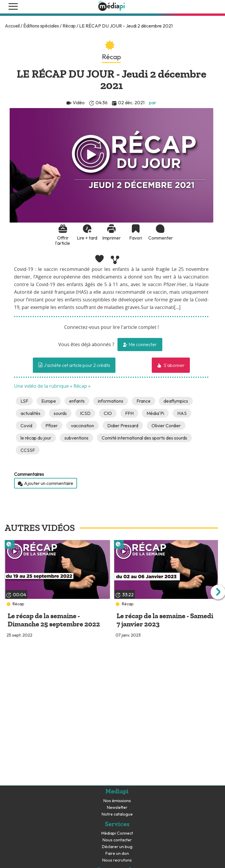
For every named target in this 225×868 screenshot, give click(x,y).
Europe (49, 401)
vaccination (82, 426)
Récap (69, 26)
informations (111, 401)
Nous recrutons (117, 860)
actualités (30, 413)
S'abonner (174, 365)
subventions (76, 438)
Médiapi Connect (117, 833)
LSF (24, 401)
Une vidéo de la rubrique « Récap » (52, 386)
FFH (129, 413)
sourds (60, 413)
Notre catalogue (117, 814)
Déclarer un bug (117, 847)
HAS (182, 413)
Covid (26, 426)
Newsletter (117, 808)
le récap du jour (36, 438)
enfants (77, 401)
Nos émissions (117, 801)
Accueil (12, 26)
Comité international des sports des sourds (144, 438)
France (144, 401)
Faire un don (117, 854)
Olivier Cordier (166, 426)
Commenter (160, 238)
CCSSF (28, 450)
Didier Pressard (123, 426)
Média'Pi (155, 413)
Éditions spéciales (41, 26)
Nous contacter (117, 840)
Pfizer (52, 426)
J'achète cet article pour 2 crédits (74, 365)
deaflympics (176, 401)
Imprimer (111, 238)
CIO (108, 413)
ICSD (85, 413)
